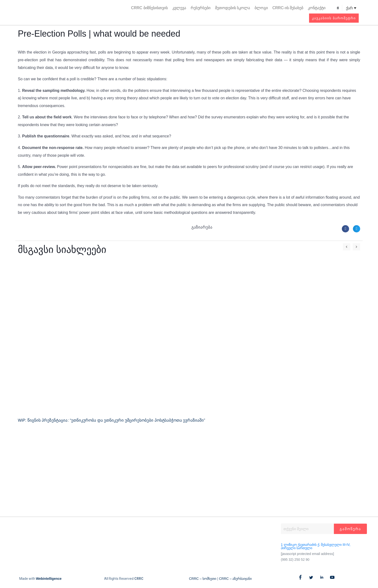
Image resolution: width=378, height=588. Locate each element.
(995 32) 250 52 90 (295, 560)
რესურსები (201, 8)
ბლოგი (261, 8)
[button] (338, 8)
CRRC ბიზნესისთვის (149, 8)
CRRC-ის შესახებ (288, 8)
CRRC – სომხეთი (203, 579)
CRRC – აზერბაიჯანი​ (235, 579)
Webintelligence (49, 579)
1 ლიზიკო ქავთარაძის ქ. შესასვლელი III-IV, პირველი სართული (316, 546)
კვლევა (179, 8)
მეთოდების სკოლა (233, 8)
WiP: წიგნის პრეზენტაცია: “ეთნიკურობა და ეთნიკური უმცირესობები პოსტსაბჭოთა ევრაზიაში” (112, 420)
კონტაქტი (317, 8)
